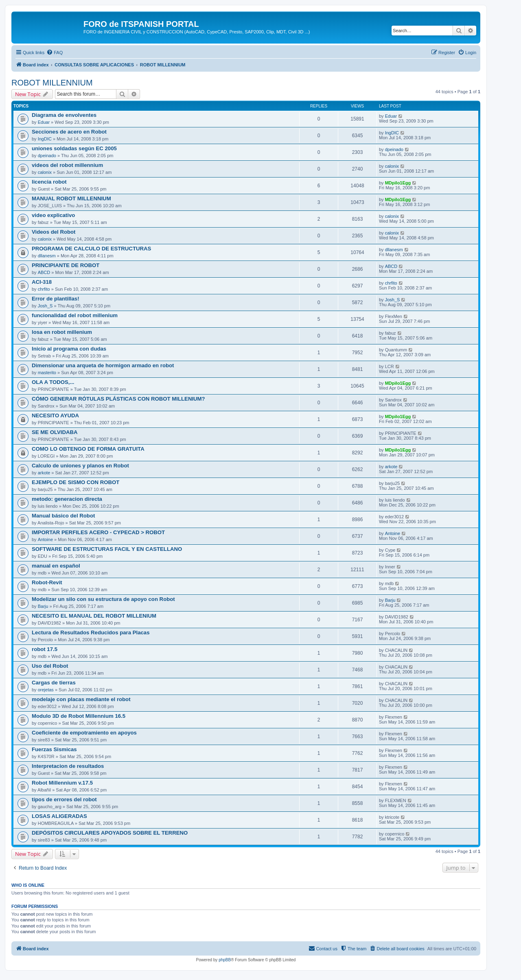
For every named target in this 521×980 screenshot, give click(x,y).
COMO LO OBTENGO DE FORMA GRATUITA (88, 449)
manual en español (56, 566)
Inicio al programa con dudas (69, 349)
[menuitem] (55, 53)
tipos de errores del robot (64, 799)
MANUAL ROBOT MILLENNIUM (71, 198)
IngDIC (45, 139)
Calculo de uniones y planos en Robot (80, 466)
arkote (44, 473)
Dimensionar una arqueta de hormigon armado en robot (103, 365)
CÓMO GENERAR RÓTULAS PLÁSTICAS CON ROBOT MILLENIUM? (118, 399)
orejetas (46, 690)
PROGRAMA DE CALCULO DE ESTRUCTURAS (91, 249)
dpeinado (47, 156)
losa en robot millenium (62, 332)
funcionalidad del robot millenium (75, 315)
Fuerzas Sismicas (54, 749)
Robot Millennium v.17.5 (62, 783)
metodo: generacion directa (67, 499)
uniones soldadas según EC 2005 (74, 148)
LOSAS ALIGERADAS (59, 816)
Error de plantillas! (56, 299)
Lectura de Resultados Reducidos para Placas (91, 633)
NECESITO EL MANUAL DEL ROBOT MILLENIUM (94, 616)
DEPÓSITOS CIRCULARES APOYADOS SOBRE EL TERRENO (110, 833)
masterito (47, 373)
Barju (43, 606)
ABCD (44, 272)
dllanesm (47, 256)
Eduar (44, 122)
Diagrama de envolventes (64, 115)
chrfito (44, 289)
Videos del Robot (54, 232)
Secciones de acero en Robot (69, 132)
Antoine (45, 539)
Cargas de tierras (54, 683)
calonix (45, 172)
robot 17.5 (45, 649)
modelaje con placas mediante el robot (81, 699)
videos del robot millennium (67, 165)
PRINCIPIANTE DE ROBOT (66, 265)
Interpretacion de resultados (68, 766)
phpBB (225, 960)
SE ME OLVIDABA (55, 432)
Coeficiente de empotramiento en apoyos (84, 733)
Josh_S (45, 306)
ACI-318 (42, 282)
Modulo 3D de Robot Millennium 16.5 (79, 716)
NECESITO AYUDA (55, 415)
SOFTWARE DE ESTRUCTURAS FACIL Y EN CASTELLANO (107, 549)
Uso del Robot (50, 666)
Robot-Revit (47, 582)
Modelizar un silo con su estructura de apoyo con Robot (103, 599)
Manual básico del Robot (63, 516)
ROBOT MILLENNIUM (52, 83)
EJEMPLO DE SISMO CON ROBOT (76, 482)
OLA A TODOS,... (53, 382)
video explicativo (53, 215)
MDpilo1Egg (398, 183)
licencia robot (49, 182)
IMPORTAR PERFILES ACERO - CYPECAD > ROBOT (98, 532)
